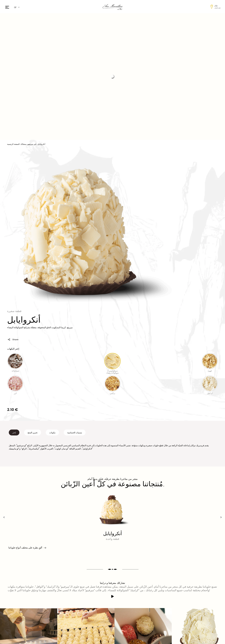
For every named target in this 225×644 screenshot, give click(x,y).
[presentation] (4, 517)
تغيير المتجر (217, 8)
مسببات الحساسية (75, 433)
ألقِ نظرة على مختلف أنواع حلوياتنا (27, 548)
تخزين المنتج (33, 433)
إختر (14, 433)
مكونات (52, 433)
